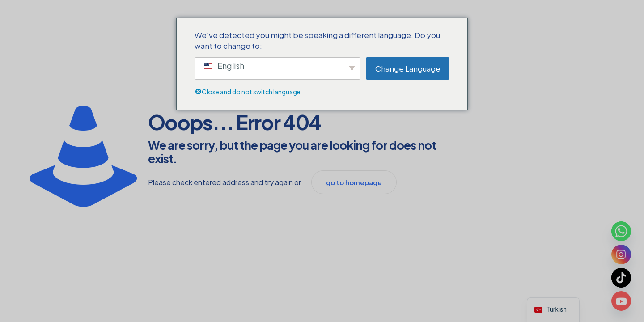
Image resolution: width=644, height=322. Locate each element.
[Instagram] (621, 254)
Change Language (408, 68)
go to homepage (354, 182)
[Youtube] (621, 301)
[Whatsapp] (621, 231)
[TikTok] (621, 278)
